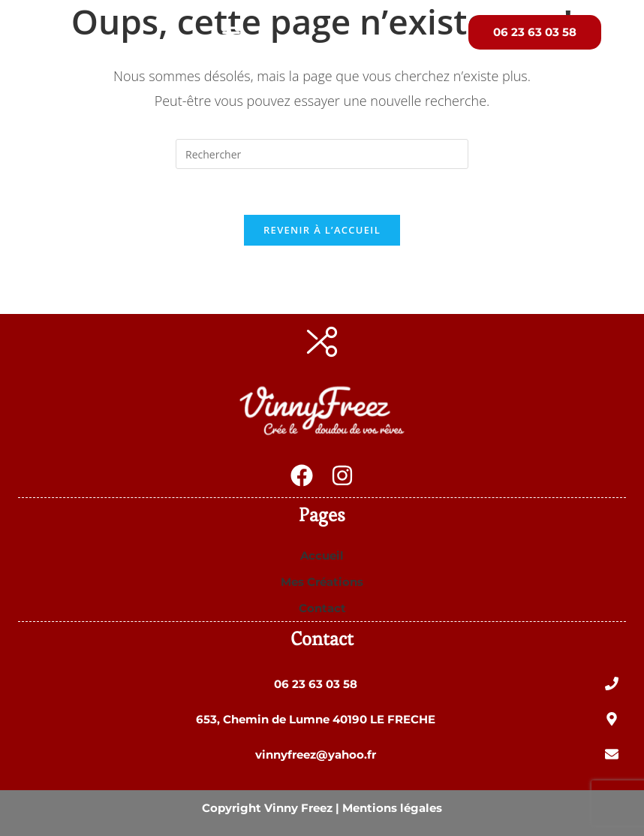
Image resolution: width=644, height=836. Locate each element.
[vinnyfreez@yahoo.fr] (612, 754)
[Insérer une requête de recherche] (322, 154)
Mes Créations (322, 582)
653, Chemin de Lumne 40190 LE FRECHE (316, 719)
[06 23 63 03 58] (612, 684)
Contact (322, 608)
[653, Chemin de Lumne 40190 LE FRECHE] (612, 719)
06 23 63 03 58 (316, 684)
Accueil (322, 555)
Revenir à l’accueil (322, 230)
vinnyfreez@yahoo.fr (316, 755)
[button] (231, 33)
